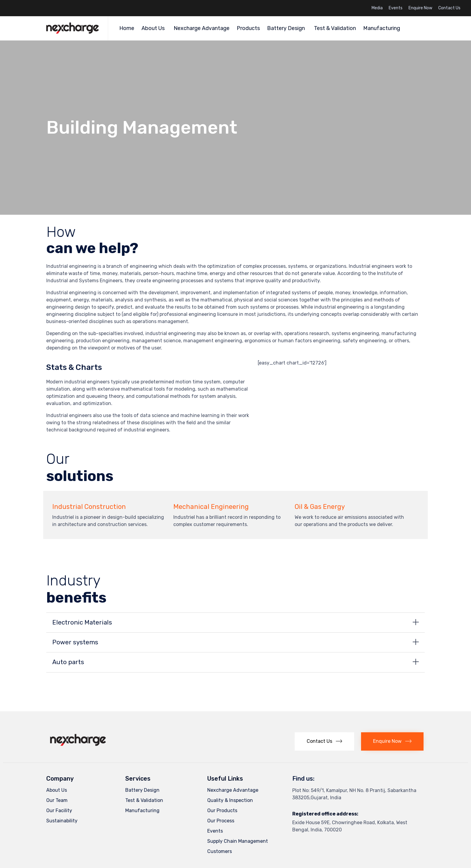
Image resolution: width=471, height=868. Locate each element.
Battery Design (287, 28)
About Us (154, 28)
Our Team (57, 800)
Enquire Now (420, 8)
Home (127, 28)
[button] (324, 741)
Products (248, 28)
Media (377, 8)
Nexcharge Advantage (202, 28)
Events (396, 8)
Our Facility (59, 811)
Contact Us (449, 8)
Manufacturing (383, 28)
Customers (220, 851)
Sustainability (62, 821)
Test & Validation (335, 28)
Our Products (222, 811)
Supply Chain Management (238, 841)
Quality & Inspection (230, 800)
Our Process (221, 821)
